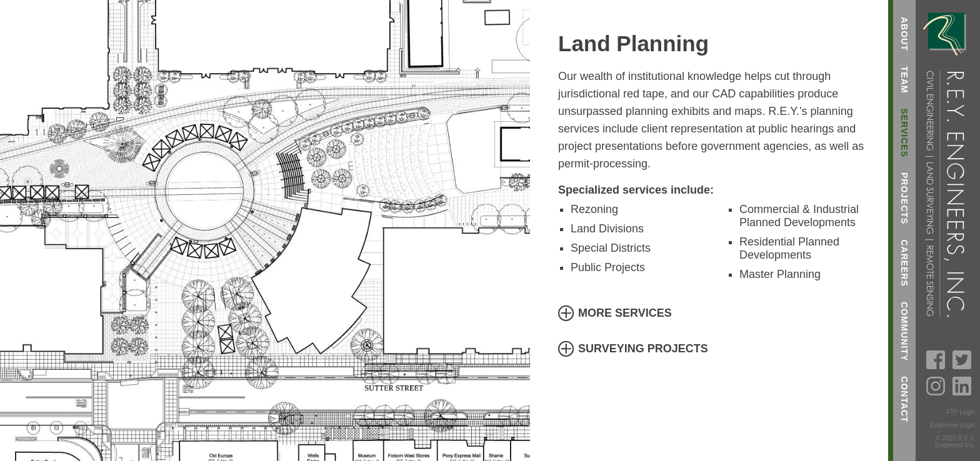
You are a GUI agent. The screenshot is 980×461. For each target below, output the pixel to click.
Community (904, 331)
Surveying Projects (643, 349)
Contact (904, 399)
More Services (625, 313)
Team (904, 80)
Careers (904, 263)
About (904, 34)
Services (904, 133)
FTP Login (961, 412)
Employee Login (952, 425)
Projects (904, 198)
